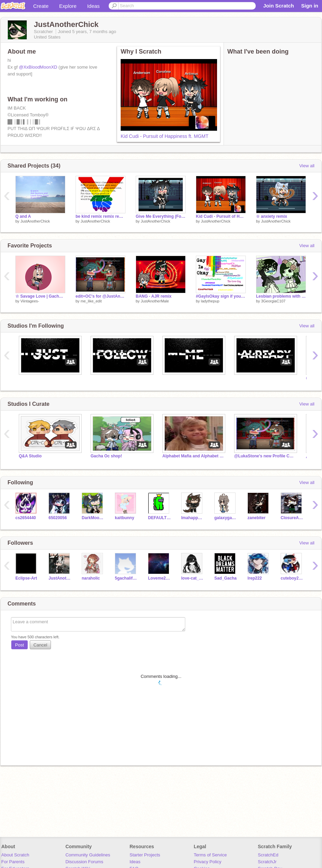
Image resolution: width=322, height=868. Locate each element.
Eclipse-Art (26, 578)
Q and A (23, 216)
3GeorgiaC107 (273, 301)
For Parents (13, 862)
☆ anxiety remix (272, 216)
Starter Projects (145, 855)
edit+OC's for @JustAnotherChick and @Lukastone (100, 296)
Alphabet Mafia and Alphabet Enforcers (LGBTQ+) (193, 456)
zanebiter (257, 518)
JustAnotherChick (35, 221)
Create (41, 6)
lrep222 (255, 578)
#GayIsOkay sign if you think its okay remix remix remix (221, 296)
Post (19, 645)
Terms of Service (210, 855)
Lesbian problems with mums (281, 296)
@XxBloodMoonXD (38, 67)
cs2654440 (26, 518)
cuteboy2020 (292, 578)
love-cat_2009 (193, 578)
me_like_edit (91, 301)
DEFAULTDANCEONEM (159, 518)
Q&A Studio (30, 456)
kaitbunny (125, 518)
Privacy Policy (208, 862)
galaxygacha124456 (226, 518)
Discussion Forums (84, 862)
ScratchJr (267, 862)
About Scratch (15, 855)
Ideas (93, 6)
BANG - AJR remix (154, 296)
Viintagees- (30, 301)
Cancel (40, 645)
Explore (68, 6)
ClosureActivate (292, 518)
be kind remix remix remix (100, 216)
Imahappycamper (193, 518)
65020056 (58, 518)
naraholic (91, 578)
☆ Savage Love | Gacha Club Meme (40, 296)
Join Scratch (279, 6)
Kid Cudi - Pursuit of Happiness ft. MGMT (165, 136)
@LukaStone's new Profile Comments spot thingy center (265, 456)
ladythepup (210, 301)
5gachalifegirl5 (126, 578)
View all (307, 166)
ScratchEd (268, 855)
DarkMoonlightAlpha (93, 518)
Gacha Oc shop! (106, 456)
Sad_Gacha (225, 578)
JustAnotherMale (155, 301)
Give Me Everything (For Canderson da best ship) (161, 216)
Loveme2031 (159, 578)
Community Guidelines (88, 855)
